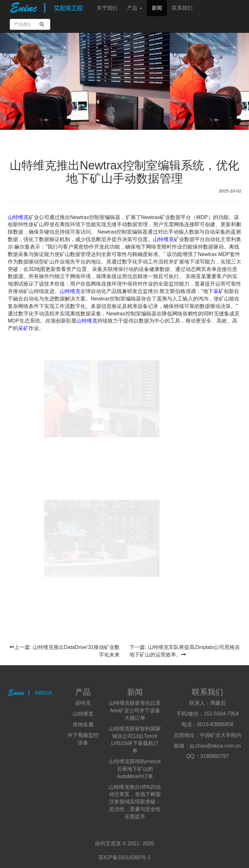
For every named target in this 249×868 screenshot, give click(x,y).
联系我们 (182, 8)
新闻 (157, 8)
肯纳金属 (83, 724)
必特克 (83, 703)
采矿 (219, 291)
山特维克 (18, 217)
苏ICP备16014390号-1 (124, 857)
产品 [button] (135, 8)
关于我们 (107, 8)
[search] (42, 24)
